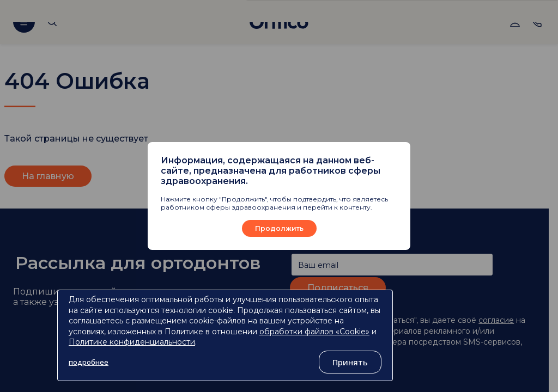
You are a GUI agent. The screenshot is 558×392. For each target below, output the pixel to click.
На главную (48, 176)
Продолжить (279, 228)
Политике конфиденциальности (132, 342)
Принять (350, 362)
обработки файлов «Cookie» (314, 332)
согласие (496, 320)
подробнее (89, 362)
